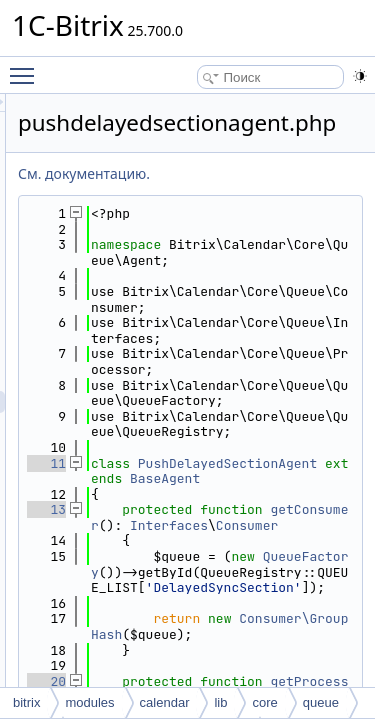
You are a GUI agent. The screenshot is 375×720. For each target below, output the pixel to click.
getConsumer (286, 634)
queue (321, 702)
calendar (165, 702)
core (264, 702)
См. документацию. (197, 173)
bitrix (26, 702)
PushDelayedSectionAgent (274, 564)
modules (89, 702)
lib (220, 702)
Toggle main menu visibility (27, 67)
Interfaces (274, 650)
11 (159, 556)
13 (159, 618)
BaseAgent (255, 587)
